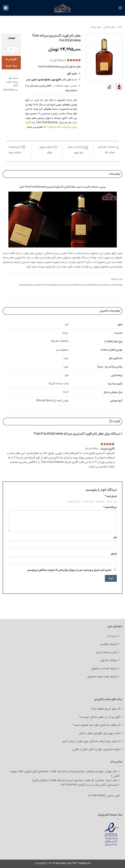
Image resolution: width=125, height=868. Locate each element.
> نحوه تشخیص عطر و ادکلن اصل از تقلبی (97, 749)
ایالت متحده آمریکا (59, 384)
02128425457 (97, 796)
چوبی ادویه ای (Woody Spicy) (52, 401)
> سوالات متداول (110, 660)
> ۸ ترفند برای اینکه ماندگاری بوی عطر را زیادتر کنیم (92, 741)
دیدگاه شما (110, 507)
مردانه (65, 333)
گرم (67, 324)
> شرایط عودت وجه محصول (103, 677)
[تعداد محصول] (11, 50)
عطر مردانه (96, 27)
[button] (120, 8)
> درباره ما (114, 636)
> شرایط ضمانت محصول (105, 669)
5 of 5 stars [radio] (75, 502)
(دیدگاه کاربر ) (58, 60)
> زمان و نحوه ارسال (108, 652)
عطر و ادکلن (109, 27)
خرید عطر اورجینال (68, 123)
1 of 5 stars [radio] (116, 502)
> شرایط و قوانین (110, 644)
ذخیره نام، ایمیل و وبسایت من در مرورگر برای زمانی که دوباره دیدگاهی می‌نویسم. (69, 570)
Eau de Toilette (60, 341)
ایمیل (114, 554)
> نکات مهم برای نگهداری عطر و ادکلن (101, 733)
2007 (66, 392)
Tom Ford (8, 90)
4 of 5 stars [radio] (89, 502)
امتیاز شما (111, 496)
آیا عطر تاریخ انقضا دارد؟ (105, 709)
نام (115, 537)
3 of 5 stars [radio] (101, 502)
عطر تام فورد (41, 100)
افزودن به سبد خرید (11, 62)
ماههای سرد (62, 350)
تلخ (67, 375)
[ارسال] (7, 20)
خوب (66, 358)
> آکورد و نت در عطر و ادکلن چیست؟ (101, 717)
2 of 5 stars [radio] (110, 502)
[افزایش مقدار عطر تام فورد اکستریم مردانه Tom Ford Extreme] (6, 50)
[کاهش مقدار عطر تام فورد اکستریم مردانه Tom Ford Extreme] (17, 50)
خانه (120, 27)
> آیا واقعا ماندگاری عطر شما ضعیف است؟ (98, 725)
